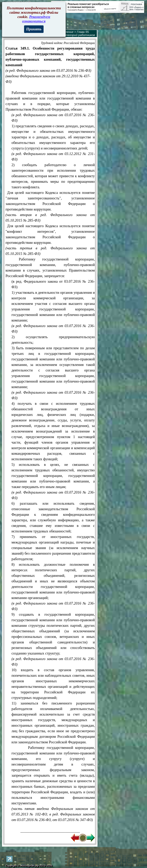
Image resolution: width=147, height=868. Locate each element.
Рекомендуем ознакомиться (36, 19)
